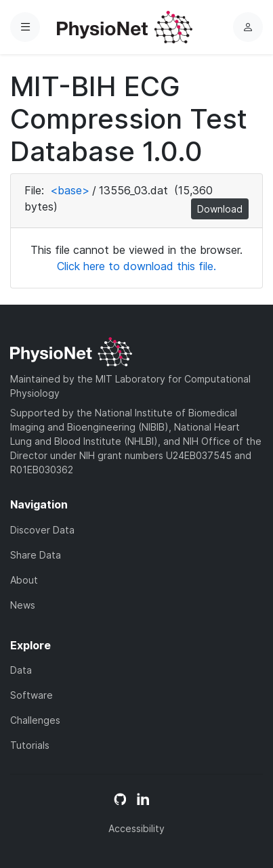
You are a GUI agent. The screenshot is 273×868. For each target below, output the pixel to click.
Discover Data (42, 530)
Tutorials (30, 745)
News (23, 605)
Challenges (35, 720)
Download (220, 209)
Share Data (36, 555)
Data (21, 670)
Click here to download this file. (136, 266)
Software (31, 695)
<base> (70, 190)
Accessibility (136, 828)
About (24, 580)
